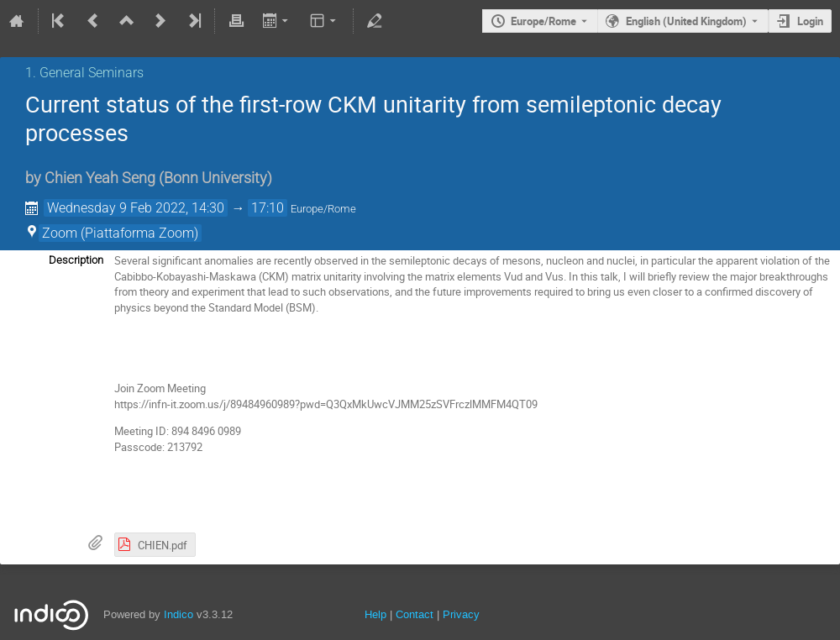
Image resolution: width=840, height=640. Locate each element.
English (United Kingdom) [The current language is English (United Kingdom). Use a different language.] (686, 21)
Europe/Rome (543, 21)
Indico (178, 614)
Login (810, 21)
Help (375, 614)
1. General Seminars (84, 73)
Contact (415, 614)
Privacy (461, 614)
